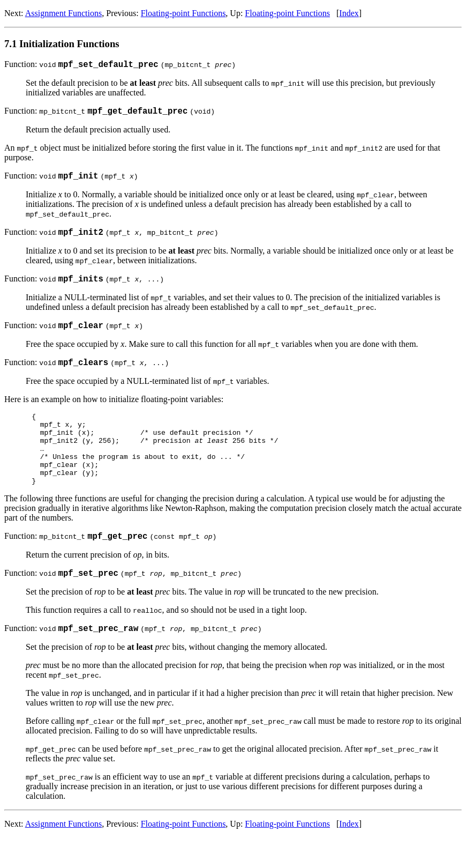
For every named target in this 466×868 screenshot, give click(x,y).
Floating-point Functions (183, 13)
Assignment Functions (64, 13)
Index (349, 13)
